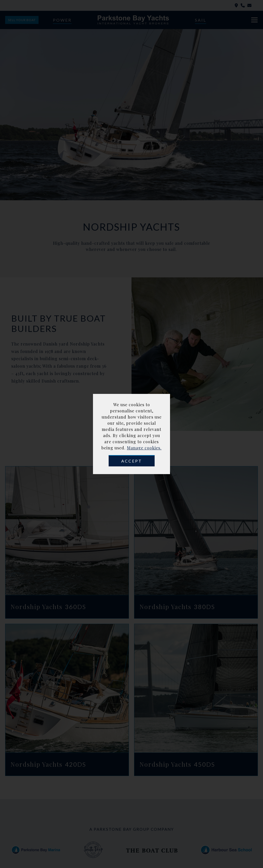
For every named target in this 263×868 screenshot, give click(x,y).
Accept (132, 461)
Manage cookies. (144, 448)
